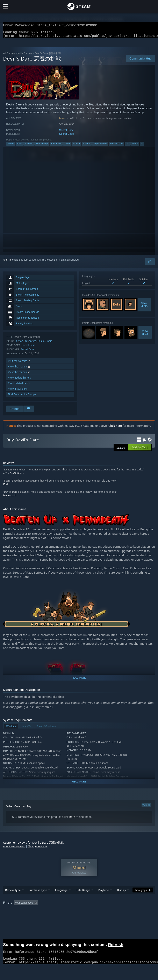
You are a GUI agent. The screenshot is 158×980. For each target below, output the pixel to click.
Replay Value (100, 146)
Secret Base (67, 133)
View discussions (18, 391)
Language (61, 898)
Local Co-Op (117, 146)
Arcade (87, 146)
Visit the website (19, 363)
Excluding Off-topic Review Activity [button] (65, 911)
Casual (29, 146)
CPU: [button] (35, 917)
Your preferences (38, 849)
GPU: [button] (49, 917)
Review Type (13, 898)
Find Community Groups (22, 397)
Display (121, 898)
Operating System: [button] (14, 917)
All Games (9, 56)
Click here (115, 428)
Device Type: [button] (67, 917)
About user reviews (14, 849)
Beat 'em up (42, 146)
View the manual (19, 369)
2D (128, 146)
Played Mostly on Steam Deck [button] (127, 911)
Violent (76, 146)
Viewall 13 (145, 335)
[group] (79, 914)
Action (11, 146)
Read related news (19, 386)
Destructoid (10, 498)
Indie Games (25, 56)
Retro (135, 146)
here (72, 819)
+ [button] (142, 146)
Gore (67, 146)
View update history (20, 380)
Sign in (7, 262)
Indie (20, 146)
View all (146, 807)
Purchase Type (38, 898)
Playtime (104, 898)
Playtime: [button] (97, 911)
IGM (5, 487)
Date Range (83, 898)
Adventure (56, 146)
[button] (140, 450)
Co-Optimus (17, 476)
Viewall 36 (144, 307)
